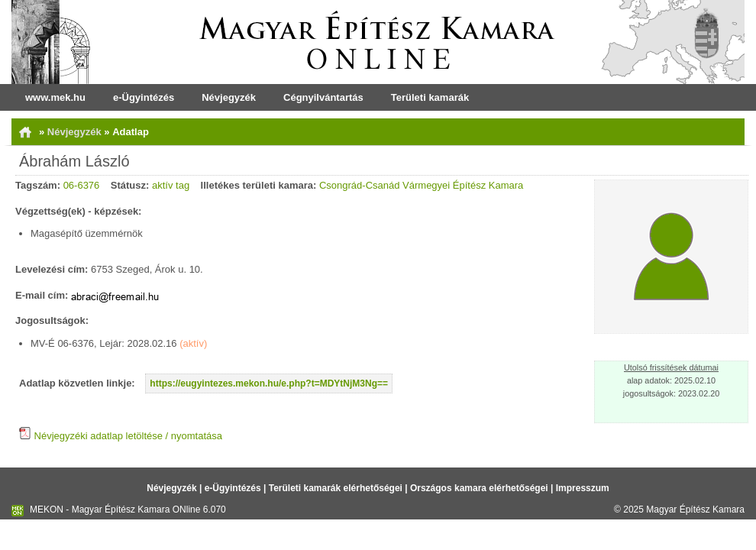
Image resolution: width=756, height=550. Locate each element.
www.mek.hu (55, 97)
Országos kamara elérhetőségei (479, 488)
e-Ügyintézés (144, 97)
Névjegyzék (229, 97)
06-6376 (82, 185)
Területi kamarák (430, 97)
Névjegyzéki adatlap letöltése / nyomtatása (121, 436)
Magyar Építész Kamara (695, 510)
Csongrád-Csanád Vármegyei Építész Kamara (421, 185)
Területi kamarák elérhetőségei (336, 488)
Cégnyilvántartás (323, 97)
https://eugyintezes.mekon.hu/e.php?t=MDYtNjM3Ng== (269, 383)
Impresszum (583, 488)
